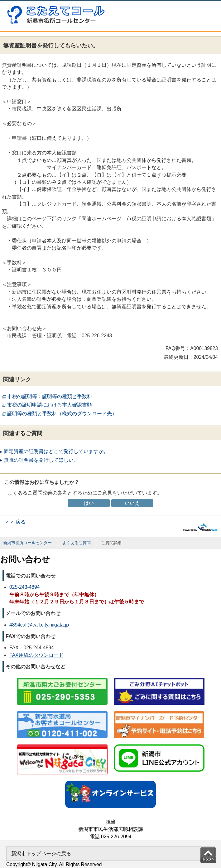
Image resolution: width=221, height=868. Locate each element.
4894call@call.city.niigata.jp (39, 625)
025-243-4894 (24, 587)
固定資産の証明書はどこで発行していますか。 (56, 451)
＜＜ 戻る (15, 522)
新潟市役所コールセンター (27, 543)
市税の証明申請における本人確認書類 (50, 405)
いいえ (132, 503)
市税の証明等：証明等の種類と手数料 (50, 396)
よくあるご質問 (77, 543)
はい (89, 503)
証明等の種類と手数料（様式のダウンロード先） (62, 414)
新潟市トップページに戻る (41, 853)
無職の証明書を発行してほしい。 (41, 460)
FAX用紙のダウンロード (36, 655)
